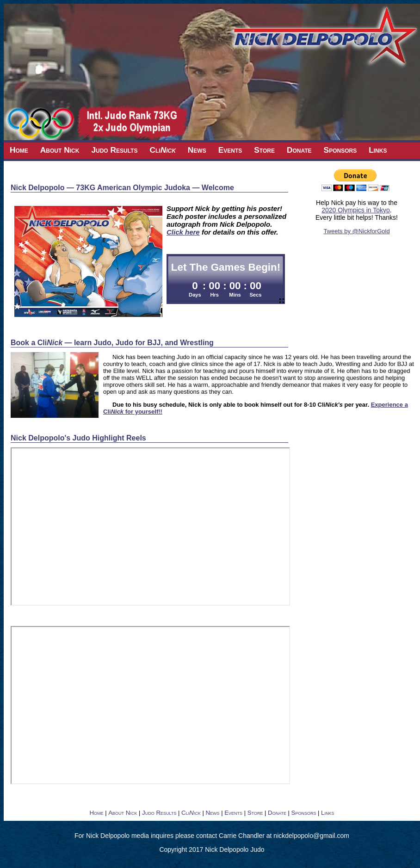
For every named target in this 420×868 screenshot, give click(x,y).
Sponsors (340, 150)
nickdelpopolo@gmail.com (311, 836)
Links (378, 150)
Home (19, 150)
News (197, 150)
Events (230, 150)
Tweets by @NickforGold (356, 231)
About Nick (60, 150)
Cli (162, 150)
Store (264, 150)
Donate (299, 150)
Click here (183, 232)
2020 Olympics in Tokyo (356, 210)
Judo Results (114, 150)
